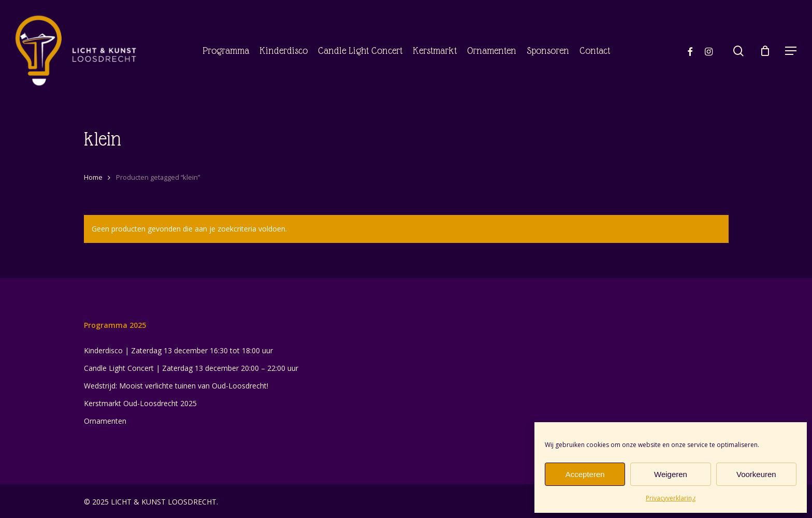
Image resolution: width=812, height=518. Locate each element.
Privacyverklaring (671, 498)
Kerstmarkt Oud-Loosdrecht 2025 (140, 403)
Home (93, 177)
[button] (791, 51)
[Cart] (765, 51)
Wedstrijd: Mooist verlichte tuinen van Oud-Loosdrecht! (176, 386)
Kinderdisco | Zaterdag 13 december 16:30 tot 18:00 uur (178, 350)
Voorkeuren (756, 474)
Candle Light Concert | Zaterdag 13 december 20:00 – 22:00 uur (191, 368)
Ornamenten (105, 421)
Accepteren (585, 474)
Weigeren (671, 474)
